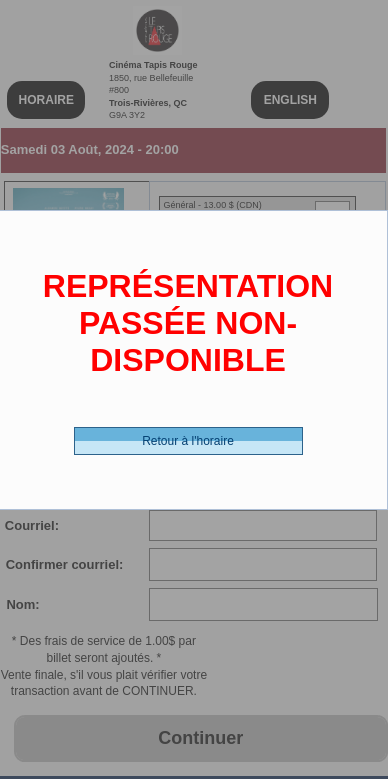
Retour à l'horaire (188, 441)
